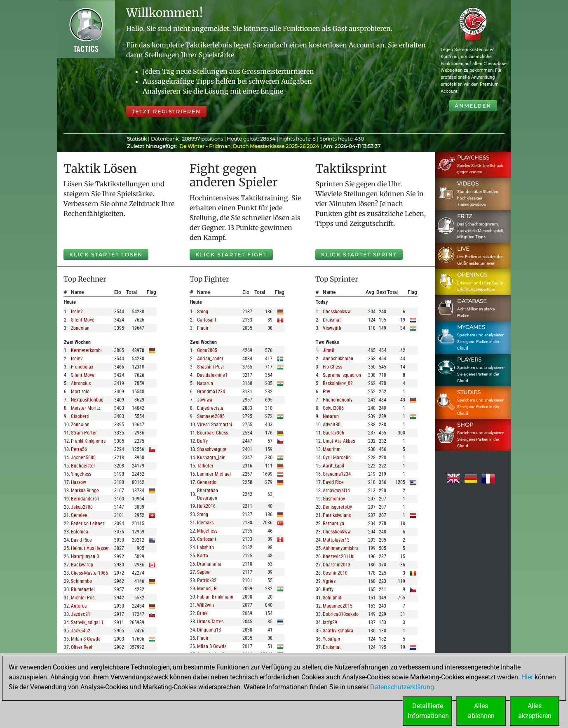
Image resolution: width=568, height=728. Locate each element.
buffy (202, 441)
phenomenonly (338, 400)
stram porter (84, 433)
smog (203, 312)
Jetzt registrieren (166, 112)
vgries (329, 581)
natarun (205, 383)
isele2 (77, 312)
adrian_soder (210, 359)
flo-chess (332, 367)
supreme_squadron (342, 375)
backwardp (82, 565)
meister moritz (86, 408)
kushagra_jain (211, 458)
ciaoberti (80, 416)
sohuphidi (333, 598)
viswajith (332, 328)
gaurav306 (333, 433)
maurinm (332, 449)
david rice (81, 540)
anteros (79, 606)
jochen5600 (83, 458)
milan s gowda (86, 639)
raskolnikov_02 (338, 383)
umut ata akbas (339, 441)
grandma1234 (211, 392)
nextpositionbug (87, 400)
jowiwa (205, 400)
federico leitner (88, 524)
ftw (326, 392)
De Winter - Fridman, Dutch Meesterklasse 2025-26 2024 (250, 146)
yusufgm (331, 639)
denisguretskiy (337, 507)
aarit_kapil (333, 466)
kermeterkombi (86, 350)
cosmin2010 (335, 573)
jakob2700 (82, 507)
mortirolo (80, 392)
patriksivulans (337, 515)
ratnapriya (333, 524)
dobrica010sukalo (341, 614)
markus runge (85, 491)
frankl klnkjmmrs (88, 441)
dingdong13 (209, 630)
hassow (79, 482)
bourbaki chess (212, 433)
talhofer (205, 466)
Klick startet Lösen (106, 255)
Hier (527, 677)
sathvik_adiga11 (87, 622)
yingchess (81, 474)
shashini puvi (210, 367)
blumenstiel (83, 589)
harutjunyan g (85, 557)
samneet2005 (211, 416)
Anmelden (473, 106)
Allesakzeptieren (535, 711)
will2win (205, 605)
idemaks (205, 523)
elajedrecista (210, 408)
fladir (203, 328)
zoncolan (80, 328)
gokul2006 (333, 408)
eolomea (80, 532)
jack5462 (81, 631)
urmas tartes (210, 622)
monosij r (207, 589)
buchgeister (83, 466)
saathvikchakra (338, 631)
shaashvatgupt (212, 449)
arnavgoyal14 (336, 491)
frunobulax (82, 367)
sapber (204, 572)
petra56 (79, 449)
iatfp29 (330, 622)
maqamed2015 (338, 606)
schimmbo (81, 581)
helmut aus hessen (90, 548)
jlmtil (329, 350)
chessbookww (337, 312)
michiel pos (83, 598)
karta (203, 556)
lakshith (205, 547)
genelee (79, 515)
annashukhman (338, 359)
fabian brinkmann (215, 597)
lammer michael (214, 474)
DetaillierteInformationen (428, 711)
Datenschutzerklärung (402, 687)
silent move (83, 320)
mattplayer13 (336, 540)
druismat (332, 320)
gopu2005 (207, 350)
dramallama (209, 564)
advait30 (332, 425)
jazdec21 (81, 614)
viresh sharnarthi (215, 425)
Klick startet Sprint (359, 255)
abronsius (81, 383)
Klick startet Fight (231, 255)
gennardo (207, 482)
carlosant (207, 320)
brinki (203, 613)
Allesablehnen (481, 711)
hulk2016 (206, 506)
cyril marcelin (337, 458)
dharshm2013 (337, 565)
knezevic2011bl (339, 557)
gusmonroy (334, 499)
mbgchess (207, 531)
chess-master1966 (89, 573)
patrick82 (207, 580)
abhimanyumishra (341, 548)
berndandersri (85, 499)
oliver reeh (82, 647)
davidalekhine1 (212, 375)
